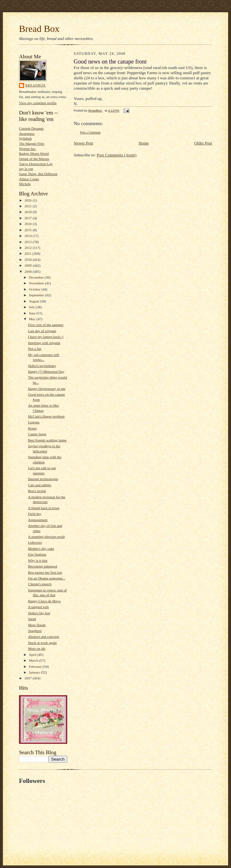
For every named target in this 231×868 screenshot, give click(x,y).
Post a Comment (90, 132)
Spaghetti (35, 631)
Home (144, 143)
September (37, 295)
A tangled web (38, 607)
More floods (37, 625)
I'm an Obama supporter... (47, 578)
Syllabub (25, 138)
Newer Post (83, 143)
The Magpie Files (32, 143)
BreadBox (36, 85)
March (34, 660)
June (33, 313)
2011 (28, 253)
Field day (35, 514)
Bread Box (39, 29)
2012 (28, 248)
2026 (28, 200)
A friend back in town (44, 508)
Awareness (27, 133)
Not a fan (35, 349)
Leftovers (35, 542)
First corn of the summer (46, 325)
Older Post (203, 143)
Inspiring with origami (44, 343)
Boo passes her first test (45, 572)
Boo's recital (37, 491)
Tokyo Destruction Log (36, 164)
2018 (28, 212)
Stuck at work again (42, 643)
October (35, 289)
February (36, 666)
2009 (28, 265)
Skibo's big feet (39, 613)
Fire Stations (37, 554)
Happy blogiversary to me (47, 389)
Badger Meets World (34, 153)
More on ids (37, 648)
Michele (25, 184)
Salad (32, 619)
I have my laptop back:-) (46, 337)
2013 (28, 242)
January (35, 672)
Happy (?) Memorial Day (46, 371)
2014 (28, 236)
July (32, 307)
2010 (28, 260)
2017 (28, 218)
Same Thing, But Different (38, 174)
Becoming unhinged (42, 566)
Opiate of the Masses (34, 159)
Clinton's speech (40, 584)
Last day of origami (42, 331)
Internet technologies (43, 479)
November (37, 283)
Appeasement (38, 520)
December (37, 277)
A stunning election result (46, 537)
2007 (28, 678)
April (33, 655)
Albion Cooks (29, 179)
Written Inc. (28, 149)
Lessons (34, 422)
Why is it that (38, 560)
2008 (28, 271)
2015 (28, 230)
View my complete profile (38, 103)
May (33, 319)
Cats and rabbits (40, 485)
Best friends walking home (47, 440)
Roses (32, 428)
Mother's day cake (41, 548)
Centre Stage (37, 434)
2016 (28, 224)
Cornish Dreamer (31, 128)
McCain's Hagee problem (46, 416)
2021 (28, 206)
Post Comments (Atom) (117, 155)
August (35, 301)
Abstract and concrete (44, 636)
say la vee (26, 169)
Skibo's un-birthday (42, 366)
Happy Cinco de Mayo (44, 601)
